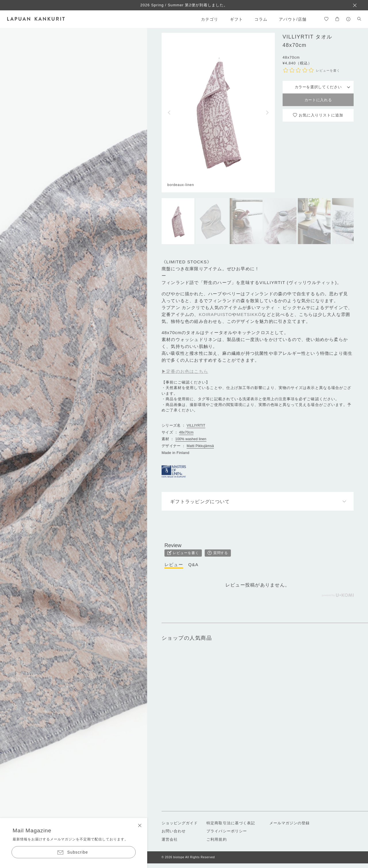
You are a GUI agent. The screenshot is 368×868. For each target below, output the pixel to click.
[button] (169, 112)
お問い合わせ (174, 831)
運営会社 (170, 839)
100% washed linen (191, 439)
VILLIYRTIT (196, 426)
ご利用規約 (216, 839)
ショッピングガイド (180, 823)
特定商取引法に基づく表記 (231, 823)
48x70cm (186, 432)
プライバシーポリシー (227, 831)
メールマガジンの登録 (290, 823)
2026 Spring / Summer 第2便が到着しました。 (184, 5)
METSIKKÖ (249, 314)
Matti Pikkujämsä (200, 446)
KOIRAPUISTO (215, 314)
